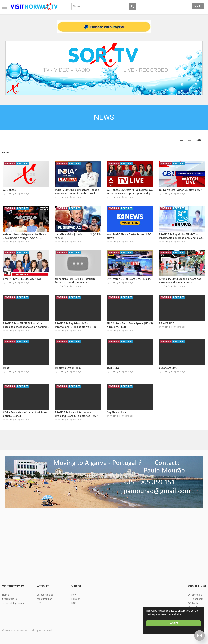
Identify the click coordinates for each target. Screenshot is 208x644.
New (74, 595)
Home (6, 595)
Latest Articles (45, 595)
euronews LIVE (168, 368)
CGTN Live (113, 368)
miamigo (11, 194)
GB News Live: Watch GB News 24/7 (180, 190)
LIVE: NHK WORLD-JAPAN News (22, 279)
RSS (39, 603)
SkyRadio (197, 595)
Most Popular (44, 599)
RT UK (7, 368)
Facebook (197, 599)
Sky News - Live (116, 412)
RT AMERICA (167, 323)
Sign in (198, 6)
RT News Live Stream (68, 368)
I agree (173, 623)
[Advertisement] (104, 540)
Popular (76, 599)
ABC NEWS (10, 190)
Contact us (11, 599)
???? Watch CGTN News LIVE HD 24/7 (129, 279)
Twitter (196, 603)
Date (200, 140)
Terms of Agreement (14, 603)
